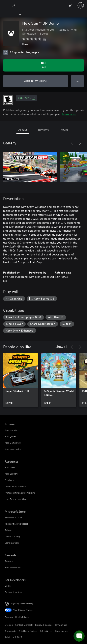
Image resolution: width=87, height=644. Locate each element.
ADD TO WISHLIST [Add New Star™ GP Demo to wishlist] (36, 81)
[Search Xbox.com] (14, 5)
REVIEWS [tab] (44, 130)
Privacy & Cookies (44, 625)
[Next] (80, 143)
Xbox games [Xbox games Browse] (11, 436)
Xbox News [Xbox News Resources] (10, 467)
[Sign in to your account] (81, 5)
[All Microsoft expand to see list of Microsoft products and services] (5, 5)
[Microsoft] (43, 3)
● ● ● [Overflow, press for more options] (78, 81)
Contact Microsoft (24, 625)
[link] (21, 380)
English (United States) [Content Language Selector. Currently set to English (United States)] (22, 603)
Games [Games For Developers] (8, 586)
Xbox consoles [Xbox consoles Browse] (12, 430)
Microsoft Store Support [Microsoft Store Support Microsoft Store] (16, 524)
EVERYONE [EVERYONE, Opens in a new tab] (27, 98)
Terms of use (61, 625)
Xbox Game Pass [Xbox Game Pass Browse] (13, 443)
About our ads (61, 631)
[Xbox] (10, 14)
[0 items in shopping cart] (71, 5)
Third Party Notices (28, 631)
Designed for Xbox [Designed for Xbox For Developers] (14, 592)
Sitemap (9, 625)
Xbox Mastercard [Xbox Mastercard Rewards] (13, 567)
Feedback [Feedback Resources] (9, 480)
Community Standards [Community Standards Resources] (15, 486)
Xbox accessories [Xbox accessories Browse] (13, 449)
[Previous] (72, 143)
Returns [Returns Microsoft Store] (9, 530)
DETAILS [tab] (23, 130)
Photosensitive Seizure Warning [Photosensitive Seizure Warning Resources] (20, 493)
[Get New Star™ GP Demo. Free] (43, 65)
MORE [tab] (64, 130)
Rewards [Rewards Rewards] (9, 561)
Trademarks (10, 631)
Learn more (69, 114)
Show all (61, 347)
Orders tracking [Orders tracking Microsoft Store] (12, 536)
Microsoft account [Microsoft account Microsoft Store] (13, 517)
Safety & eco (46, 631)
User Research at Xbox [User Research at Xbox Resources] (16, 499)
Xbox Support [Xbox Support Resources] (11, 474)
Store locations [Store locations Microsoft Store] (12, 543)
